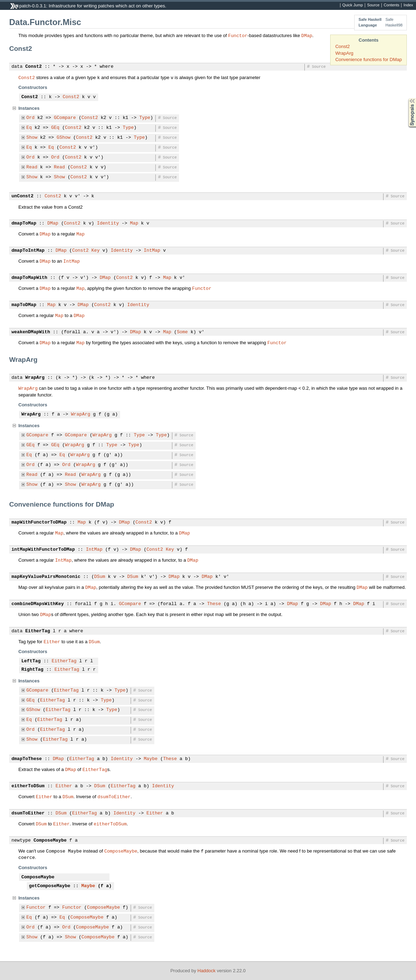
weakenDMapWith (31, 332)
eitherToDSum (28, 786)
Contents (392, 5)
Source (373, 5)
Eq (29, 128)
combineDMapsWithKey (38, 604)
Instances (29, 108)
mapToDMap (24, 305)
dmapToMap (24, 223)
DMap (307, 35)
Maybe (151, 759)
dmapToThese (27, 759)
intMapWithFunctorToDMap (43, 550)
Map (134, 223)
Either (52, 641)
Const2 (342, 46)
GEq (55, 128)
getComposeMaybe (50, 886)
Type (145, 118)
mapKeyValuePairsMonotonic (46, 577)
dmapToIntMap (28, 251)
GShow (63, 138)
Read (32, 167)
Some (182, 332)
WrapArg (344, 53)
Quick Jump (352, 5)
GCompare (65, 118)
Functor (238, 35)
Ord (31, 118)
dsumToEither (114, 796)
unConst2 (23, 196)
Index (408, 5)
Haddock (206, 971)
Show (32, 138)
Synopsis (406, 98)
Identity (108, 223)
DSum (100, 577)
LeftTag (31, 661)
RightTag (32, 670)
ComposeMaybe (50, 841)
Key (96, 251)
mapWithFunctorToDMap (39, 522)
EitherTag (38, 631)
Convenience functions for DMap (369, 59)
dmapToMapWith (29, 278)
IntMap (152, 251)
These (214, 604)
